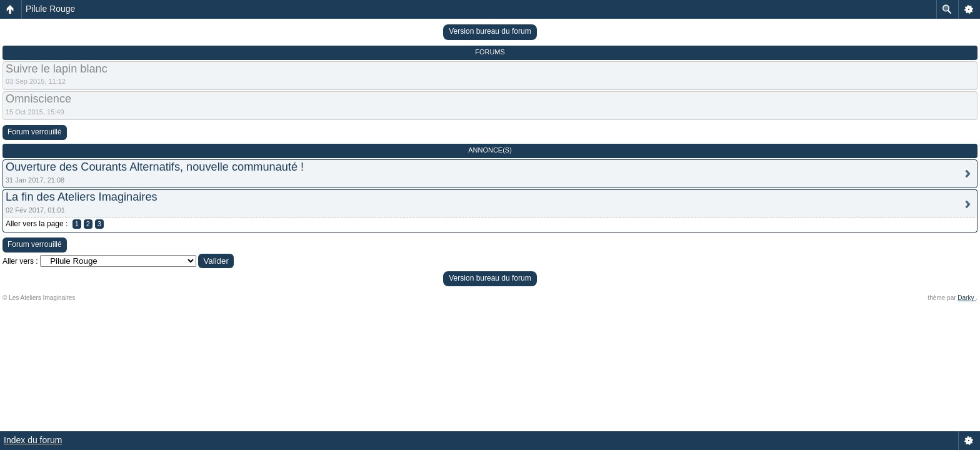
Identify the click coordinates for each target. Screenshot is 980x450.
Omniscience (38, 99)
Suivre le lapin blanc (57, 69)
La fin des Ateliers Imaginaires (82, 197)
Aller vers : (20, 261)
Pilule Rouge (50, 9)
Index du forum (33, 440)
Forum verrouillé (35, 132)
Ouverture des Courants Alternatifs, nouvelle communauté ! (155, 167)
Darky (967, 298)
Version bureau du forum (490, 31)
